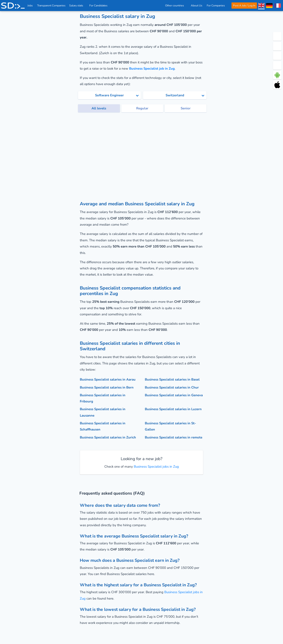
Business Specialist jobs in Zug (156, 467)
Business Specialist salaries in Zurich (108, 437)
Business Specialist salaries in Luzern (173, 409)
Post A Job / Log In (244, 6)
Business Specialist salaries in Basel (172, 379)
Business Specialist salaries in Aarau (108, 379)
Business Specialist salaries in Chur (172, 387)
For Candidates (100, 6)
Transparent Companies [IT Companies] (52, 6)
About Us (197, 6)
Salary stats (78, 6)
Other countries (176, 6)
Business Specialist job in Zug (152, 69)
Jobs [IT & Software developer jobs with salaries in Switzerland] (30, 6)
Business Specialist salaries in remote (174, 437)
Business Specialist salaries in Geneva (174, 395)
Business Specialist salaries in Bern (107, 387)
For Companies (217, 6)
